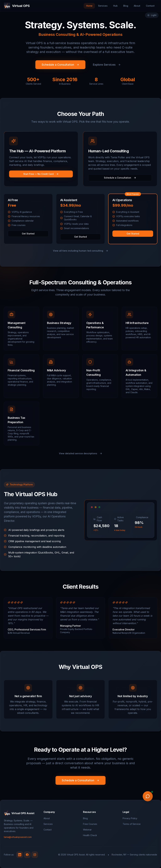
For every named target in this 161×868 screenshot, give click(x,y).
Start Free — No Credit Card (41, 174)
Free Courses (90, 824)
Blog (126, 6)
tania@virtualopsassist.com (18, 837)
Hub (115, 6)
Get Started (28, 234)
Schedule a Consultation (60, 65)
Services (103, 6)
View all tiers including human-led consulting (81, 251)
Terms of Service (132, 824)
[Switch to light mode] (152, 15)
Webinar (87, 830)
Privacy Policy (130, 818)
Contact (150, 6)
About (137, 6)
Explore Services (107, 65)
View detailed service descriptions (81, 453)
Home (89, 6)
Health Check (90, 835)
